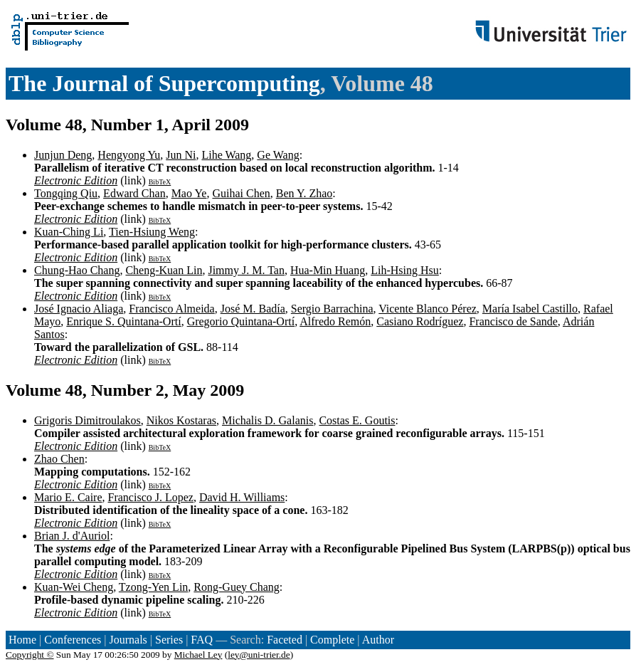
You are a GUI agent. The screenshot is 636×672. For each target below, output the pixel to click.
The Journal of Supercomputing (164, 83)
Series (169, 640)
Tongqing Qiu (66, 193)
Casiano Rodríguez (420, 321)
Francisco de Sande (513, 321)
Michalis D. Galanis (267, 420)
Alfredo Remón (335, 321)
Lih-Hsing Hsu (405, 270)
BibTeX (160, 182)
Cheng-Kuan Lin (164, 270)
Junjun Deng (63, 155)
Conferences (73, 640)
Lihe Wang (226, 155)
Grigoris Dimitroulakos (88, 420)
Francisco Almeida (171, 309)
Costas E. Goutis (357, 420)
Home (22, 640)
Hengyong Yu (129, 155)
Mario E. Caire (68, 497)
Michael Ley (198, 655)
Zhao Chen (59, 459)
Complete (332, 640)
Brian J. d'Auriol (72, 536)
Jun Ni (181, 155)
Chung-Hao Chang (77, 270)
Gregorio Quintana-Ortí (241, 321)
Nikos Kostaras (181, 420)
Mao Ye (189, 193)
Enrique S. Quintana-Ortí (123, 321)
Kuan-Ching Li (69, 232)
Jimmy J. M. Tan (246, 270)
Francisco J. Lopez (151, 497)
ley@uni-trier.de (259, 655)
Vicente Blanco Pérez (428, 309)
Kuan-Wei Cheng (74, 587)
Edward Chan (134, 193)
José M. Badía (253, 309)
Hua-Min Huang (328, 270)
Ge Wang (278, 155)
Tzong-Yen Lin (153, 587)
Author (378, 640)
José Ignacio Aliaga (79, 309)
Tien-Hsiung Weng (152, 232)
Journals (128, 640)
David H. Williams (242, 497)
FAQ (202, 640)
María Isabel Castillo (530, 309)
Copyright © (30, 655)
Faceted (285, 640)
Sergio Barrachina (332, 309)
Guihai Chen (241, 193)
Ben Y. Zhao (304, 193)
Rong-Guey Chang (236, 587)
